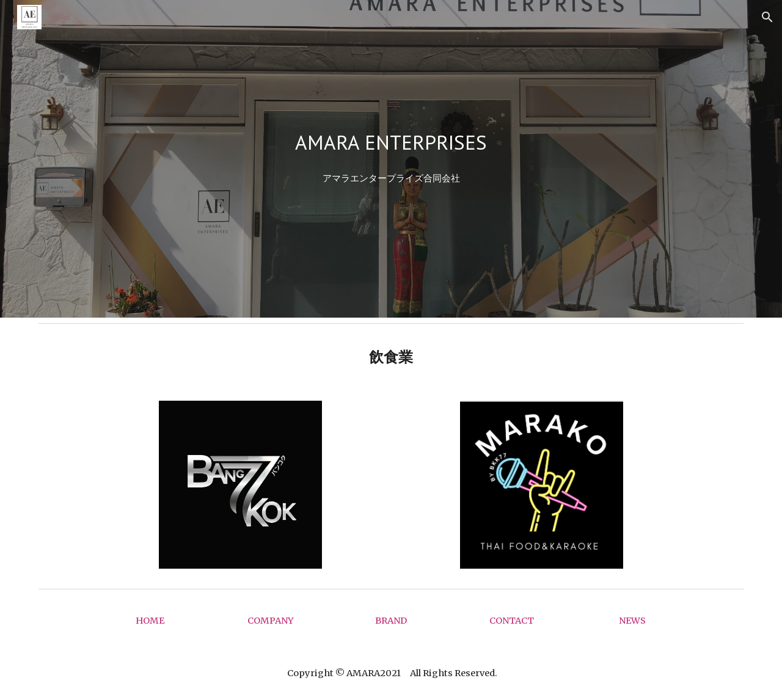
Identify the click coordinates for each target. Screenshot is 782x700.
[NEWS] (632, 620)
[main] (391, 143)
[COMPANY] (271, 620)
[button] (767, 17)
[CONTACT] (511, 620)
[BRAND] (391, 620)
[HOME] (150, 620)
